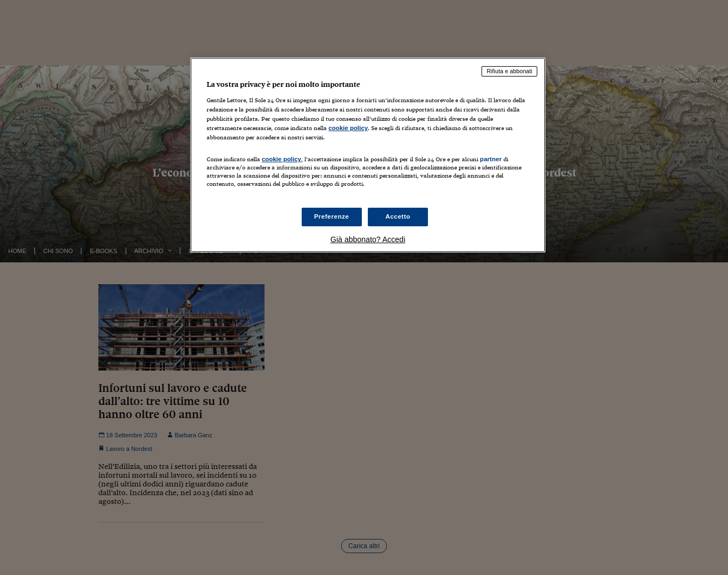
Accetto (398, 216)
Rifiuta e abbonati (509, 71)
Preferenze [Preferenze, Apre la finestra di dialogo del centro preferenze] (332, 216)
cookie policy (348, 128)
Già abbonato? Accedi (368, 239)
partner (491, 159)
